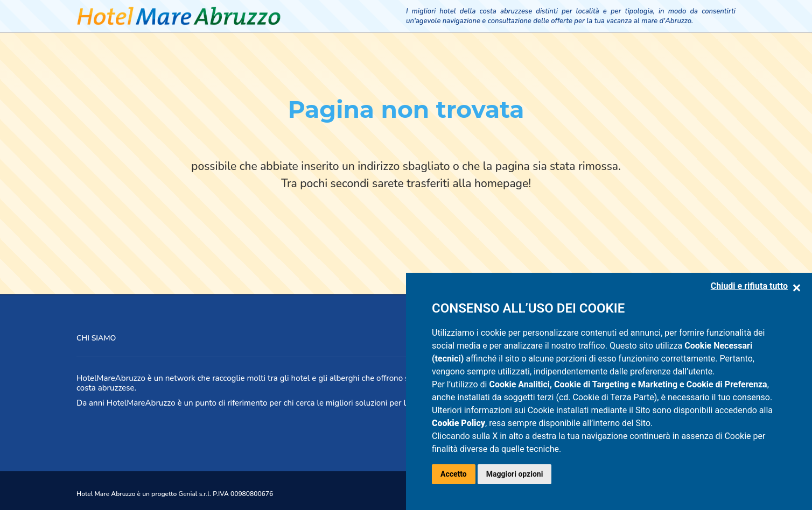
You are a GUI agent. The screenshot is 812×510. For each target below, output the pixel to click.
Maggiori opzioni (515, 474)
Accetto (454, 474)
